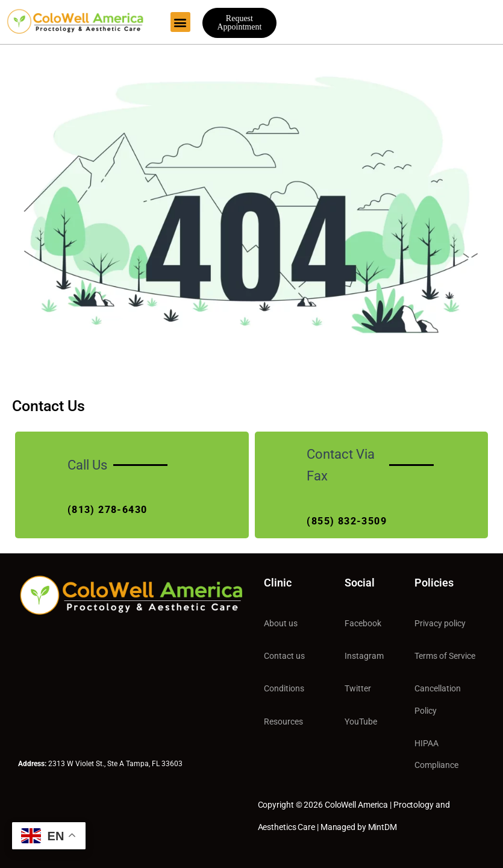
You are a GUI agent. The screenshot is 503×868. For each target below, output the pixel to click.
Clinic (278, 583)
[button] (180, 22)
